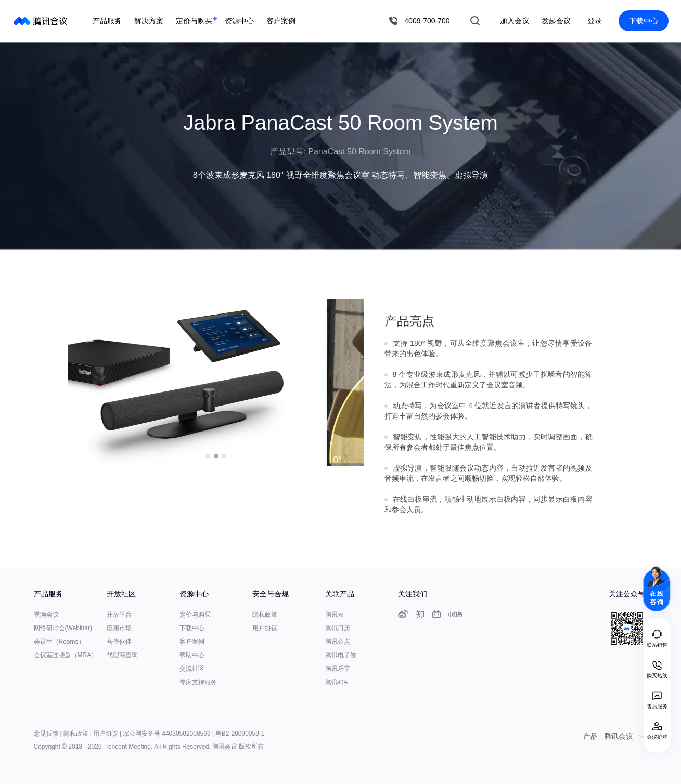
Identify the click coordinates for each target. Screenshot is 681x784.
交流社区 (192, 669)
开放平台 (119, 615)
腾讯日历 (338, 628)
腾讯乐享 (338, 669)
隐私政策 (265, 615)
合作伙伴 (119, 642)
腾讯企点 (338, 642)
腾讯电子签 (341, 655)
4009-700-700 (427, 21)
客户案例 (192, 642)
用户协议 (265, 628)
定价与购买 (195, 615)
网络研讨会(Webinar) (63, 628)
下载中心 (644, 21)
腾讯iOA (337, 682)
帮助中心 (192, 655)
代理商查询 (122, 655)
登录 (595, 21)
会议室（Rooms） (59, 642)
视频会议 (46, 615)
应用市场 (119, 628)
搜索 (475, 21)
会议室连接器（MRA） (66, 655)
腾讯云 (335, 615)
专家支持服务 (198, 682)
